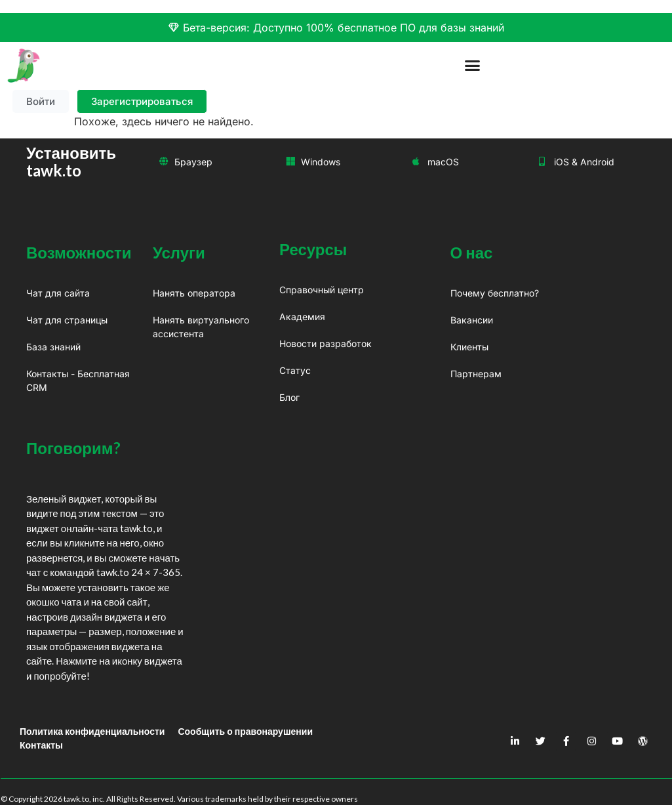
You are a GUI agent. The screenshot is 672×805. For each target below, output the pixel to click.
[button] (472, 66)
